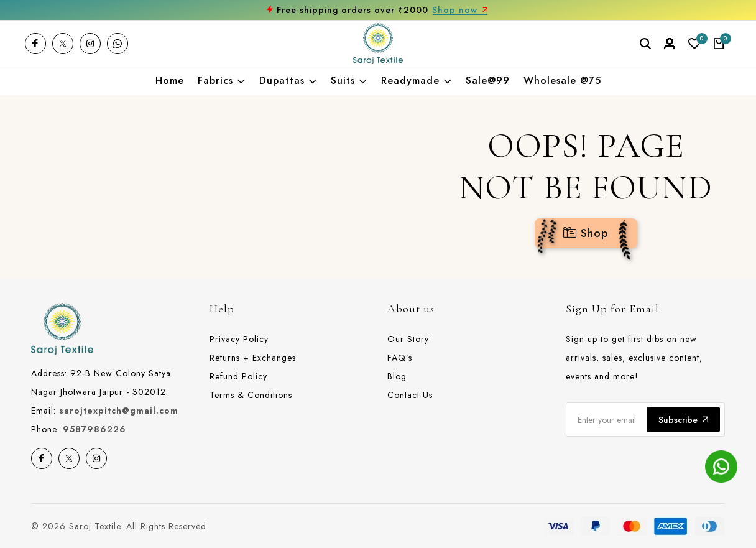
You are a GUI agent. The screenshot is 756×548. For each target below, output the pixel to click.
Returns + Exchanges (253, 358)
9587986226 (94, 429)
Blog (397, 376)
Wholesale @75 (562, 81)
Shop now (460, 10)
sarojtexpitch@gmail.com (119, 411)
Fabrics (222, 81)
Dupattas (288, 81)
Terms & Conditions (251, 395)
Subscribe (683, 420)
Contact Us (410, 395)
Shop (586, 233)
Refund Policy (238, 376)
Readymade (417, 81)
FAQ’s (400, 358)
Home (170, 81)
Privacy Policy (239, 339)
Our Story (408, 339)
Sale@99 (488, 81)
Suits (349, 81)
